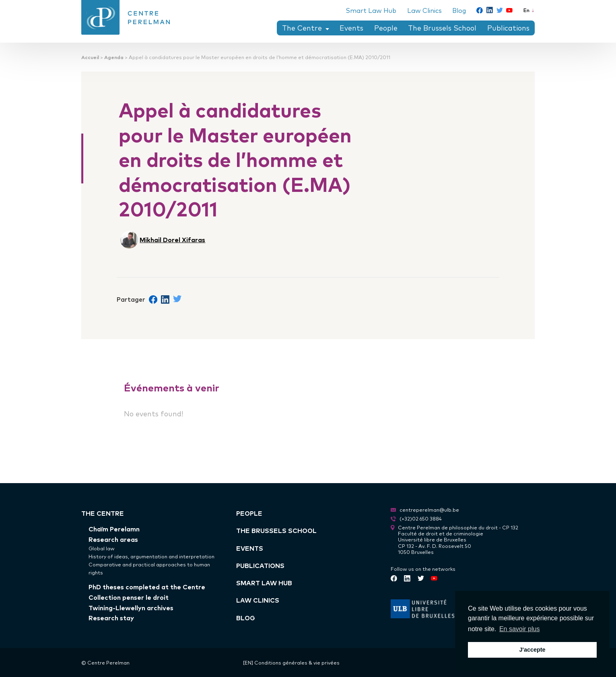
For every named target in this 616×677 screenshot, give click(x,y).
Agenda (114, 57)
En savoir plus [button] (520, 629)
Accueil (90, 57)
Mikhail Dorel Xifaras (172, 239)
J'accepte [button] (532, 650)
